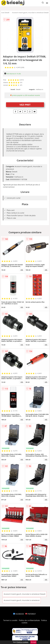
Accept (33, 642)
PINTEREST (30, 614)
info (22, 270)
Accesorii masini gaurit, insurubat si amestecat (22, 600)
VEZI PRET (25, 105)
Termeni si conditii (10, 620)
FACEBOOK (19, 614)
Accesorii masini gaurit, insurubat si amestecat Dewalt (30, 13)
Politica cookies (22, 642)
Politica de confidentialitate (29, 620)
